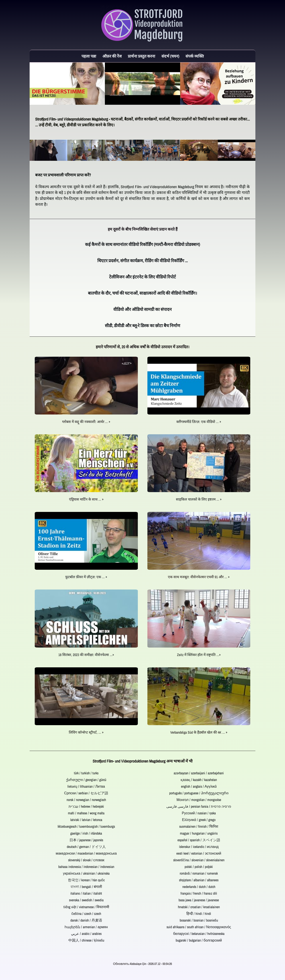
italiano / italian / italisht (86, 893)
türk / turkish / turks (86, 773)
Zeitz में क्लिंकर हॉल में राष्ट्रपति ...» (199, 655)
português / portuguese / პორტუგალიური (199, 793)
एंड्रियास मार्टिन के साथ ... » (86, 499)
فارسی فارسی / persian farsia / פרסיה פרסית (199, 806)
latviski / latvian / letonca (86, 820)
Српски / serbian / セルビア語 (86, 793)
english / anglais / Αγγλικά (199, 786)
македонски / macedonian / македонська (86, 853)
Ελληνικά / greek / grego (199, 820)
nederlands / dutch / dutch (199, 887)
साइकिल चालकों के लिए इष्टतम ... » (199, 499)
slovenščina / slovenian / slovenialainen (199, 860)
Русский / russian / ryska (199, 813)
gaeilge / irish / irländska (86, 833)
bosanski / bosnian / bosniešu (199, 920)
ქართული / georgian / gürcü (86, 780)
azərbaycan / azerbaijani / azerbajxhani (199, 773)
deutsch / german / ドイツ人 (86, 847)
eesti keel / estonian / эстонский (199, 853)
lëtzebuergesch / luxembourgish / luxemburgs (86, 826)
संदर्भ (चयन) (170, 56)
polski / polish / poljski (199, 867)
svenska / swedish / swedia (86, 900)
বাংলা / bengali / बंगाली (86, 887)
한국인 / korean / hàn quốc (86, 880)
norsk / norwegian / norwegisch (86, 800)
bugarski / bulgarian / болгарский (199, 940)
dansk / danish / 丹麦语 (86, 920)
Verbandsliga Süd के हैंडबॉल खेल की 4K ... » (199, 732)
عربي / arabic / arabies (86, 934)
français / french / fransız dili (199, 893)
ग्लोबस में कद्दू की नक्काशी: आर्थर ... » (86, 422)
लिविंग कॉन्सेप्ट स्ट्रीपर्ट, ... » (86, 732)
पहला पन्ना (89, 56)
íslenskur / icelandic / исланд (199, 847)
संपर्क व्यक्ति (195, 56)
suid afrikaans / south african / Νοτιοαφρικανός (199, 927)
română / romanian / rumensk (199, 873)
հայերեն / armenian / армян (86, 927)
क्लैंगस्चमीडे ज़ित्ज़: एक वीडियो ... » (199, 422)
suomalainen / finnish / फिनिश (199, 826)
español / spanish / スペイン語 (199, 840)
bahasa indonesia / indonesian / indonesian (86, 867)
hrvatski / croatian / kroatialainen (199, 907)
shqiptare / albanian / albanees (199, 880)
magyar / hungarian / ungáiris (199, 833)
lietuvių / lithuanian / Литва (86, 786)
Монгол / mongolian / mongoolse (199, 800)
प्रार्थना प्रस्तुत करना (141, 56)
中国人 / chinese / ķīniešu (86, 940)
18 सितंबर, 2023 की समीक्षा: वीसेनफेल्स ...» (86, 655)
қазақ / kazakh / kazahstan (199, 780)
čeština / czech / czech (86, 914)
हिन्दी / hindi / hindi (199, 914)
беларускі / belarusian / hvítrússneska (199, 934)
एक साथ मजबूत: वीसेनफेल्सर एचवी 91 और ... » (199, 577)
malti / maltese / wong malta (86, 813)
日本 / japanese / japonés (86, 840)
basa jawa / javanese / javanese (199, 900)
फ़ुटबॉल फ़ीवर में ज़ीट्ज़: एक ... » (86, 577)
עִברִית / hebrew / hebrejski (86, 806)
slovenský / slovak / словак (86, 860)
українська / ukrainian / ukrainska (86, 873)
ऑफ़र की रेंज (112, 56)
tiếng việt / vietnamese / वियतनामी (86, 907)
